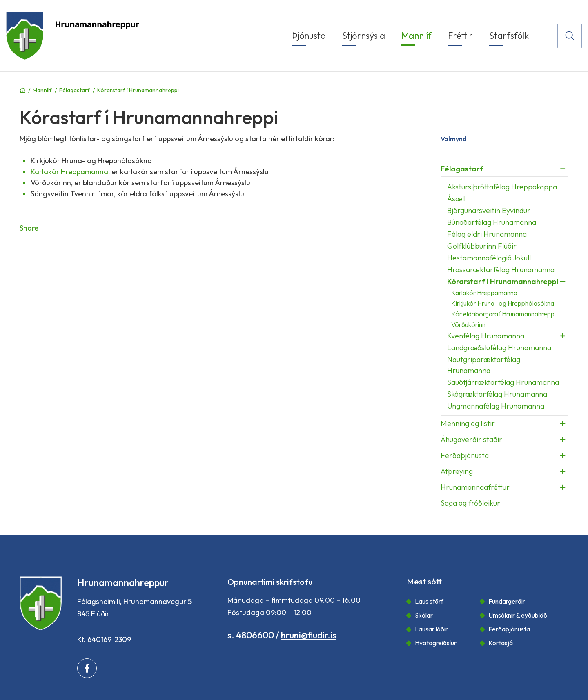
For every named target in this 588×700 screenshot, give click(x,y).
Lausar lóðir (431, 629)
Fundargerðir (507, 601)
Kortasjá (501, 643)
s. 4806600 (251, 635)
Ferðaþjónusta (509, 629)
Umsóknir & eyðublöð (518, 615)
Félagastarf (75, 90)
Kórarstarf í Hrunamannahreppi (138, 90)
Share (29, 228)
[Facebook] (87, 668)
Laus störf (429, 601)
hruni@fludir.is (309, 635)
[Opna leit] (570, 36)
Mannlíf (42, 90)
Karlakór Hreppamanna (69, 172)
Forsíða (22, 90)
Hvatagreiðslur (436, 643)
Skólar (424, 615)
